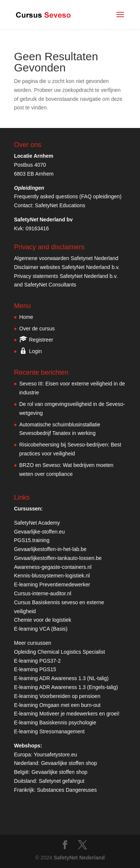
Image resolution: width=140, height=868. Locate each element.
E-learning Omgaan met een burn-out (57, 705)
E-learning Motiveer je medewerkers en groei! (67, 714)
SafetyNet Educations (60, 205)
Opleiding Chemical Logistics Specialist (60, 652)
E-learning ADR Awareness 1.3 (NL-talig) (61, 678)
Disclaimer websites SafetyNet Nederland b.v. (67, 267)
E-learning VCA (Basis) (41, 629)
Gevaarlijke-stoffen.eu (40, 532)
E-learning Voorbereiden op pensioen (57, 696)
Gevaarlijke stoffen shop (69, 763)
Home (26, 317)
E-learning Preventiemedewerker (52, 584)
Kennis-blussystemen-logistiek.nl (52, 576)
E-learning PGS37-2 (38, 661)
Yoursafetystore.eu (55, 755)
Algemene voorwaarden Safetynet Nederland (66, 258)
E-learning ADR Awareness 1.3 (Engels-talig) (66, 687)
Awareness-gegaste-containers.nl (53, 567)
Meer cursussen (33, 643)
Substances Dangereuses (67, 790)
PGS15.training (33, 540)
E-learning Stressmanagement (49, 731)
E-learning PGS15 (35, 669)
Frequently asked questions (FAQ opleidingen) (68, 196)
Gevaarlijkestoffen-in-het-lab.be (50, 549)
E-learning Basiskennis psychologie (55, 723)
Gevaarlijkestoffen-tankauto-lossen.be (58, 558)
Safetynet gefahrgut (62, 781)
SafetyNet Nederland (79, 858)
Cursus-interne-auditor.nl (43, 593)
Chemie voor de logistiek (43, 620)
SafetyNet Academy (37, 523)
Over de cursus (37, 329)
